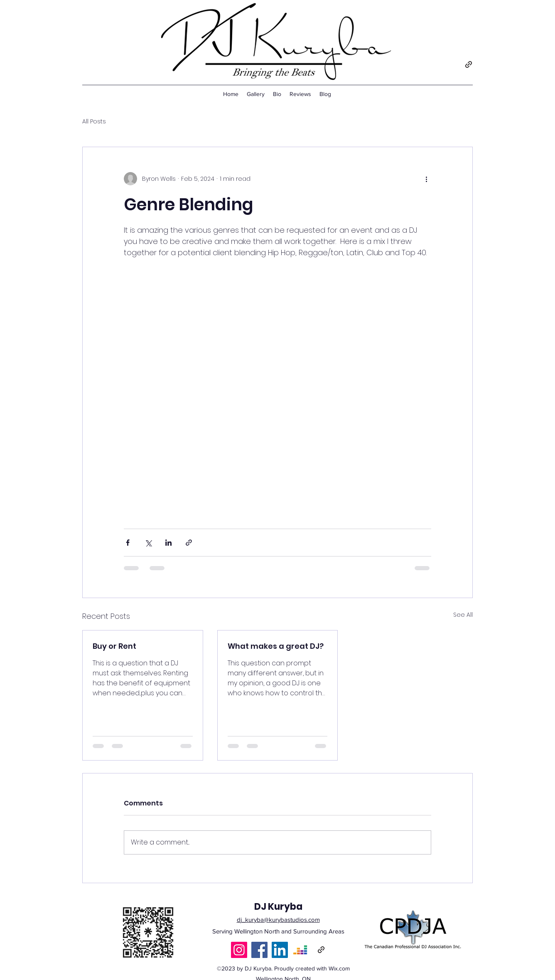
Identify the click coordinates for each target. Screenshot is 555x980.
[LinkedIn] (280, 950)
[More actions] (426, 179)
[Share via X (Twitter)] (148, 543)
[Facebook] (259, 950)
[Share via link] (189, 543)
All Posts (94, 122)
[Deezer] (300, 950)
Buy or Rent (114, 646)
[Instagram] (239, 950)
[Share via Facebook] (128, 543)
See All (463, 615)
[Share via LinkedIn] (168, 543)
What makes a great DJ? (276, 646)
